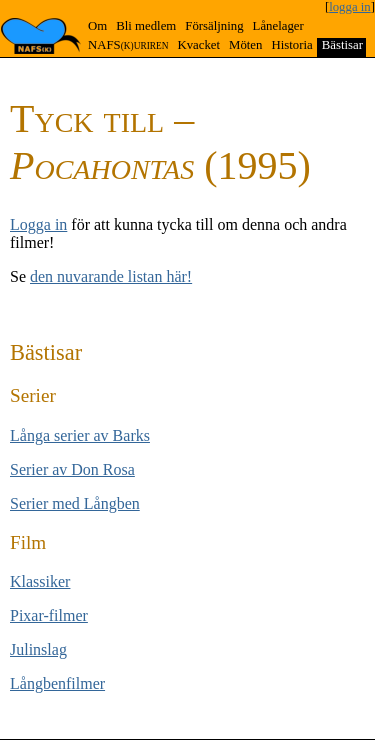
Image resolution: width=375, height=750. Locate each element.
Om (97, 26)
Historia (291, 45)
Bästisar (342, 45)
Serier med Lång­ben (75, 503)
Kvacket (198, 45)
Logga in (38, 224)
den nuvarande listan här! (111, 276)
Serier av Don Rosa (72, 469)
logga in (350, 7)
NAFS (128, 45)
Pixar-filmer (49, 615)
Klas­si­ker (40, 581)
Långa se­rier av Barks (80, 435)
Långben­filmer (57, 683)
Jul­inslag (38, 649)
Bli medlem (146, 26)
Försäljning (214, 26)
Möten (245, 45)
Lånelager (278, 26)
